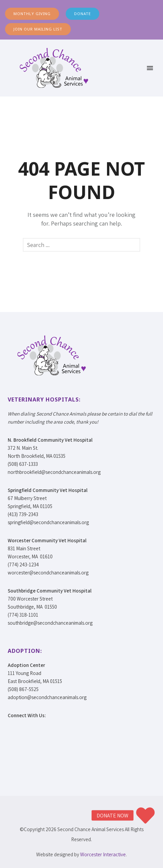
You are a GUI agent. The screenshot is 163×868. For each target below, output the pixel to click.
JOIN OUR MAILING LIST (38, 29)
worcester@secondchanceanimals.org (48, 573)
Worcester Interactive (103, 854)
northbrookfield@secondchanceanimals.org (54, 472)
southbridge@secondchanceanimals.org (50, 623)
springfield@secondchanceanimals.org (48, 522)
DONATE (83, 14)
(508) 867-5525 (23, 689)
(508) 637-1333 (23, 464)
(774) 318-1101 (23, 615)
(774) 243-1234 (23, 565)
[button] (146, 815)
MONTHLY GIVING (32, 14)
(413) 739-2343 (23, 514)
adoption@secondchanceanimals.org (47, 697)
